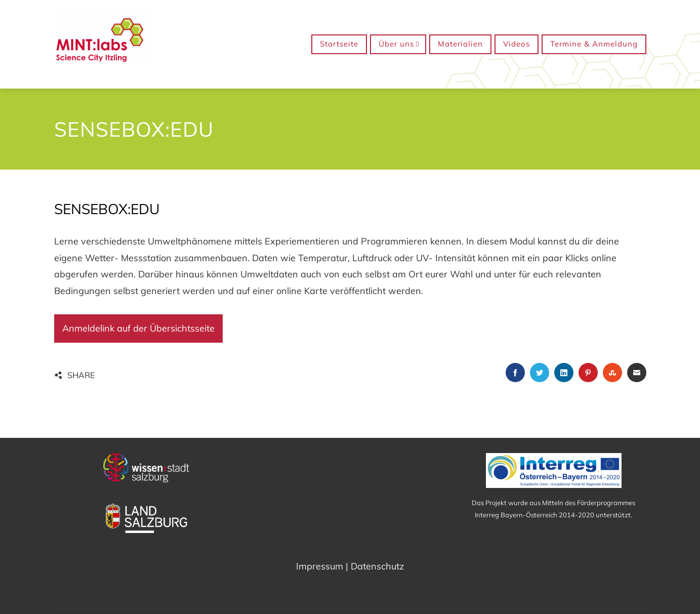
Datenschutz (377, 566)
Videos (517, 44)
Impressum (320, 566)
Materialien (460, 44)
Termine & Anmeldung (594, 44)
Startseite (339, 44)
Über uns (399, 44)
